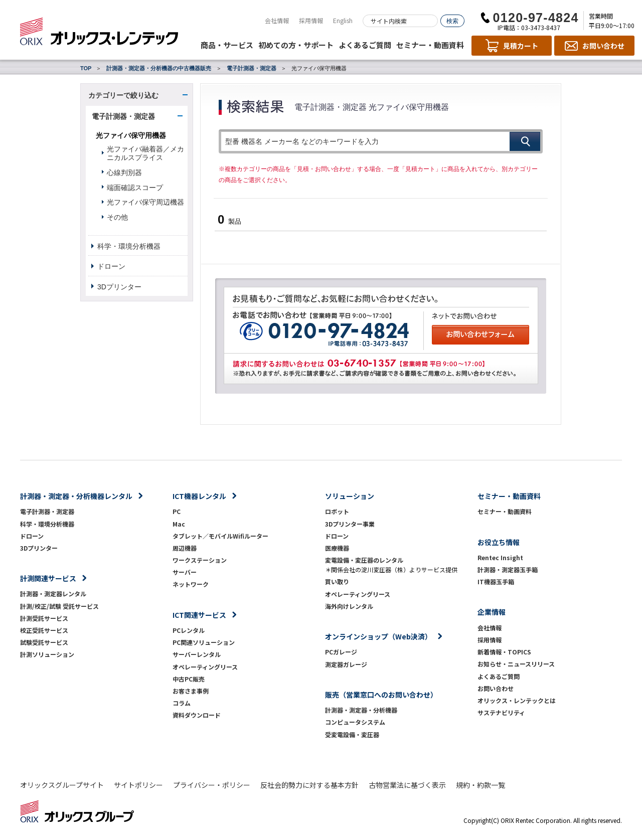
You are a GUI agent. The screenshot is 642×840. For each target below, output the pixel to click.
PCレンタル (189, 630)
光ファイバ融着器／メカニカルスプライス (145, 153)
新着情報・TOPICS (504, 652)
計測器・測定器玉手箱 (508, 569)
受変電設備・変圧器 (352, 734)
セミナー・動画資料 (430, 45)
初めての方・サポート (296, 45)
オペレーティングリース (205, 667)
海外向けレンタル (352, 606)
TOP (86, 68)
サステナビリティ (501, 712)
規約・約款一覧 (480, 785)
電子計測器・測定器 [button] (123, 116)
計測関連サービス (48, 578)
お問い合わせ (496, 688)
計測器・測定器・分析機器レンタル (76, 496)
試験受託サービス (44, 642)
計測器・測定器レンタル (53, 594)
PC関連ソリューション (204, 642)
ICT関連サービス (199, 615)
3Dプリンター (119, 287)
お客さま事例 (191, 691)
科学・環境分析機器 (129, 246)
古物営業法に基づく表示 (407, 785)
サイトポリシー (138, 785)
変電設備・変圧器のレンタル (364, 560)
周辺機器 (185, 548)
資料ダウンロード (197, 715)
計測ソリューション (47, 654)
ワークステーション (200, 560)
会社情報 (277, 20)
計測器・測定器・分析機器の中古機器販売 (159, 68)
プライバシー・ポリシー (212, 785)
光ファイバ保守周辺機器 (145, 202)
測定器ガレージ (346, 664)
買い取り (337, 581)
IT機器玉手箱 (496, 581)
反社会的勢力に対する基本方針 (309, 785)
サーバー (185, 572)
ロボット (337, 511)
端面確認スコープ (135, 188)
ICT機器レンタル (199, 496)
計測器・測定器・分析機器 (361, 710)
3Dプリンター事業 (350, 524)
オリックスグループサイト (62, 785)
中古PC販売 (189, 679)
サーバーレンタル (197, 654)
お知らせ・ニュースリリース (516, 664)
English (343, 20)
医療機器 (337, 548)
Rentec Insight (500, 557)
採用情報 (311, 20)
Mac (179, 524)
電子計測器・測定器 (252, 68)
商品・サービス (227, 45)
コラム (182, 703)
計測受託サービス (44, 618)
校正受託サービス (44, 630)
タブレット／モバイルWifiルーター (220, 536)
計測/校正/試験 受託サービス (59, 606)
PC (177, 511)
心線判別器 (124, 173)
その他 (117, 217)
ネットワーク (191, 584)
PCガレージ (341, 652)
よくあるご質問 (365, 45)
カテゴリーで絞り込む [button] (123, 95)
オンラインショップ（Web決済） (378, 636)
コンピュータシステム (355, 722)
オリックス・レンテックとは (517, 700)
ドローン (111, 266)
